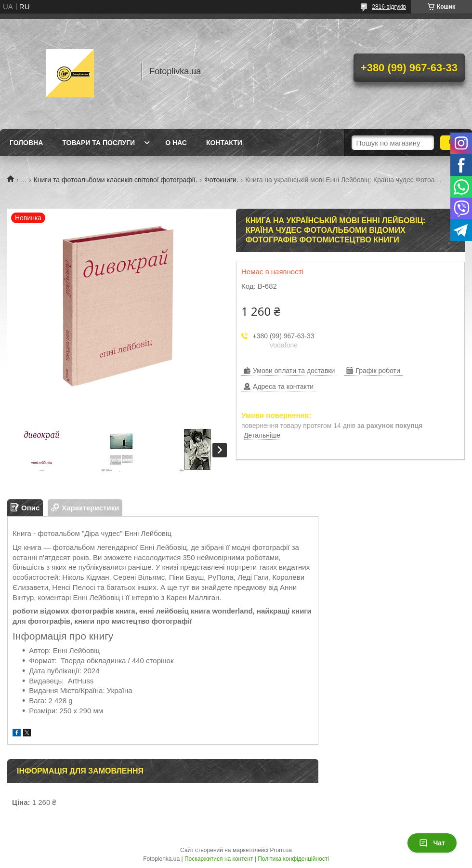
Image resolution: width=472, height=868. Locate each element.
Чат (432, 843)
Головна (26, 143)
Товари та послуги (98, 143)
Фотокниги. (221, 180)
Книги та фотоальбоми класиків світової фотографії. (116, 180)
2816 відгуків (389, 7)
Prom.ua (281, 850)
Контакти (224, 143)
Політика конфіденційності (293, 859)
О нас (176, 143)
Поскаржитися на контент (219, 859)
